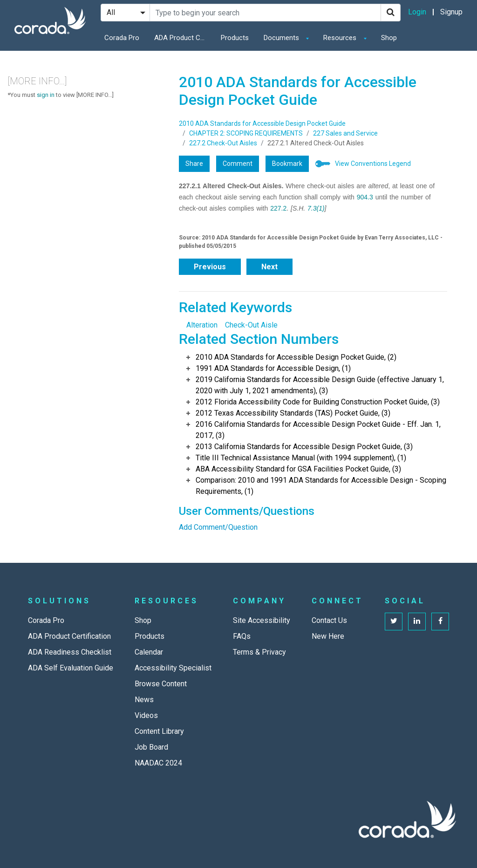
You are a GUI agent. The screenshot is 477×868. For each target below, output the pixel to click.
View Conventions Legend (373, 164)
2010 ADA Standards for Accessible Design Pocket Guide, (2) (296, 357)
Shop (389, 38)
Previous (210, 267)
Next (269, 267)
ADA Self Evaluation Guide (71, 668)
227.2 (278, 208)
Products (235, 38)
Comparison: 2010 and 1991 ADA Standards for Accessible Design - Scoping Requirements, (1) (321, 486)
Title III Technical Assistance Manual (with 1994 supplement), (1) (301, 458)
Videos (146, 715)
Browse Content (161, 684)
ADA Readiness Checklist (70, 652)
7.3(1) (316, 208)
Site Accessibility (262, 620)
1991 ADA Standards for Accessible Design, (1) (273, 368)
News (144, 700)
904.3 (365, 197)
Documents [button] (282, 38)
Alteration (202, 325)
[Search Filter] (125, 13)
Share (194, 164)
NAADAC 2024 (158, 763)
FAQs (242, 636)
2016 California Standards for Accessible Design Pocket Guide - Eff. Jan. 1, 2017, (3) (318, 430)
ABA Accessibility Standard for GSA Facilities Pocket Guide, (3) (298, 469)
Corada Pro (122, 38)
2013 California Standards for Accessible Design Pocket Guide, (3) (304, 447)
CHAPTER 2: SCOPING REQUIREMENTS (246, 133)
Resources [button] (341, 38)
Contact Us (329, 620)
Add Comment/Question (218, 527)
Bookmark (287, 164)
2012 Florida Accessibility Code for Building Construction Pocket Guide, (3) (318, 402)
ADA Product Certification (182, 38)
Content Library (159, 731)
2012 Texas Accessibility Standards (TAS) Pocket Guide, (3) (293, 413)
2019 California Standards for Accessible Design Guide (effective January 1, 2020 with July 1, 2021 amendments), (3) (320, 385)
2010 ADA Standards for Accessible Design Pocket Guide (262, 123)
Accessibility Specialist (173, 668)
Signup (451, 12)
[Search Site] (265, 13)
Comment (238, 164)
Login (417, 12)
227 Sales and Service (345, 133)
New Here (328, 636)
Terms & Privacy (259, 652)
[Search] (391, 13)
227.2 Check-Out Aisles (223, 143)
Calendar (149, 652)
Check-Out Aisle (251, 325)
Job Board (151, 747)
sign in (46, 95)
